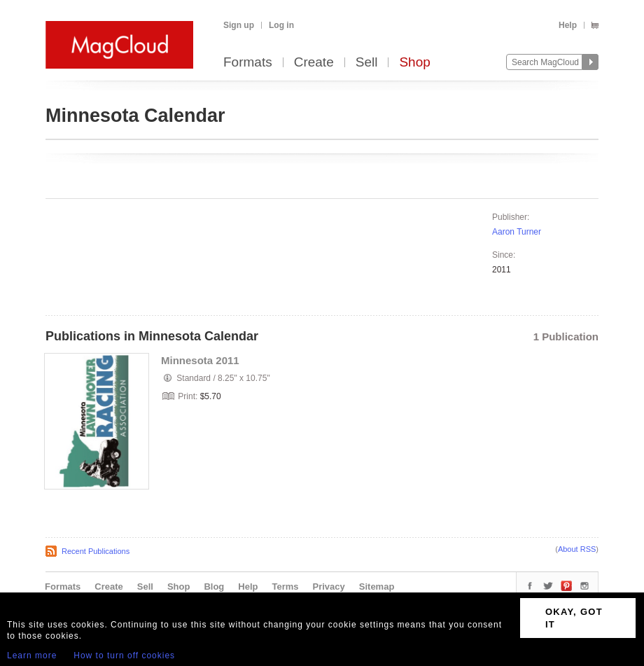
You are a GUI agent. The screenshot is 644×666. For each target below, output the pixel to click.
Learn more (32, 655)
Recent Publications (96, 551)
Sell (367, 63)
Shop (414, 63)
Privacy (329, 587)
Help (568, 25)
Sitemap (377, 587)
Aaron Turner (517, 232)
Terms (285, 587)
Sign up (239, 25)
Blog (214, 587)
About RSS (577, 549)
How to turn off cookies (124, 655)
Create (314, 63)
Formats (248, 63)
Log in (281, 25)
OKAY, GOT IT (574, 618)
